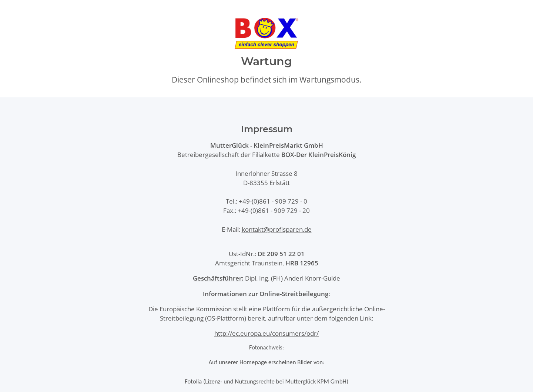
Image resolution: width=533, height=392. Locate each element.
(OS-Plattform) (226, 318)
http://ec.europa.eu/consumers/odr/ (266, 333)
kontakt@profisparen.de (277, 229)
